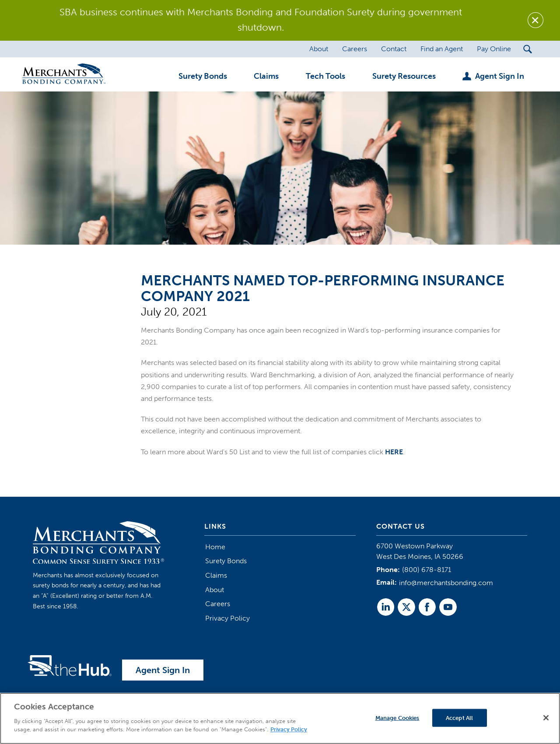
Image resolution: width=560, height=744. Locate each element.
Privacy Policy (227, 618)
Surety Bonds (226, 561)
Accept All (459, 718)
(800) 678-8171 (427, 570)
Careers (218, 604)
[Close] (546, 718)
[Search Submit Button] (528, 49)
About (215, 590)
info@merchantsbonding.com (446, 583)
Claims (216, 575)
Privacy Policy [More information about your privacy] (289, 729)
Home (215, 547)
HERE (394, 452)
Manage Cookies (397, 718)
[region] (280, 718)
